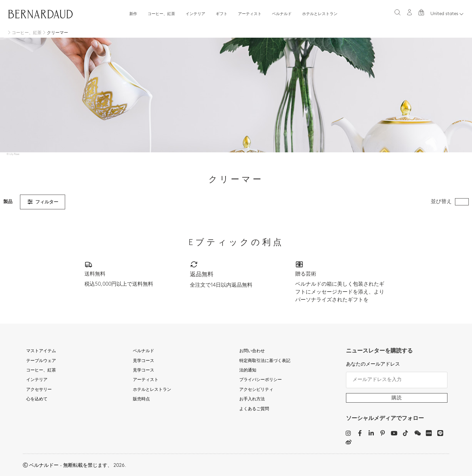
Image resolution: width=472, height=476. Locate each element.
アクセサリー (39, 390)
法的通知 (248, 371)
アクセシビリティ (256, 390)
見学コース (144, 361)
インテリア (195, 14)
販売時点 (141, 399)
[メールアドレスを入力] (397, 380)
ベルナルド (282, 14)
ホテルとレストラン (320, 14)
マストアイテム (41, 351)
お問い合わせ (252, 351)
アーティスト (250, 14)
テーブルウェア (41, 361)
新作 (133, 14)
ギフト (222, 14)
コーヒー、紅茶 (161, 14)
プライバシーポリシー (261, 380)
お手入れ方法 (252, 399)
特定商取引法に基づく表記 (265, 361)
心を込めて (37, 399)
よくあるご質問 (254, 409)
